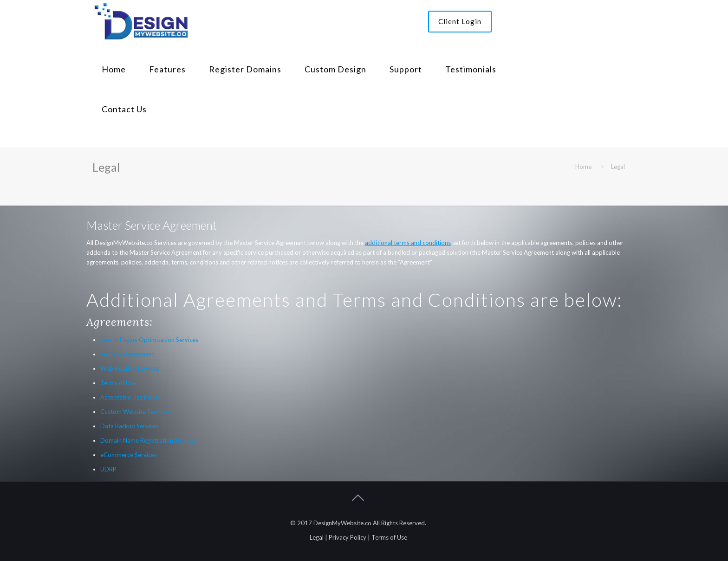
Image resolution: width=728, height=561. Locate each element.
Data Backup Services (130, 426)
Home (583, 167)
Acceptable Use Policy (130, 397)
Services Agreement (127, 354)
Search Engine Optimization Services (149, 340)
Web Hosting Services (130, 368)
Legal (317, 537)
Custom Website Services (135, 412)
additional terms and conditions (408, 243)
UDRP (108, 469)
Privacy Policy (348, 537)
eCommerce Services (129, 455)
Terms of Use (118, 383)
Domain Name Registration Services (149, 440)
